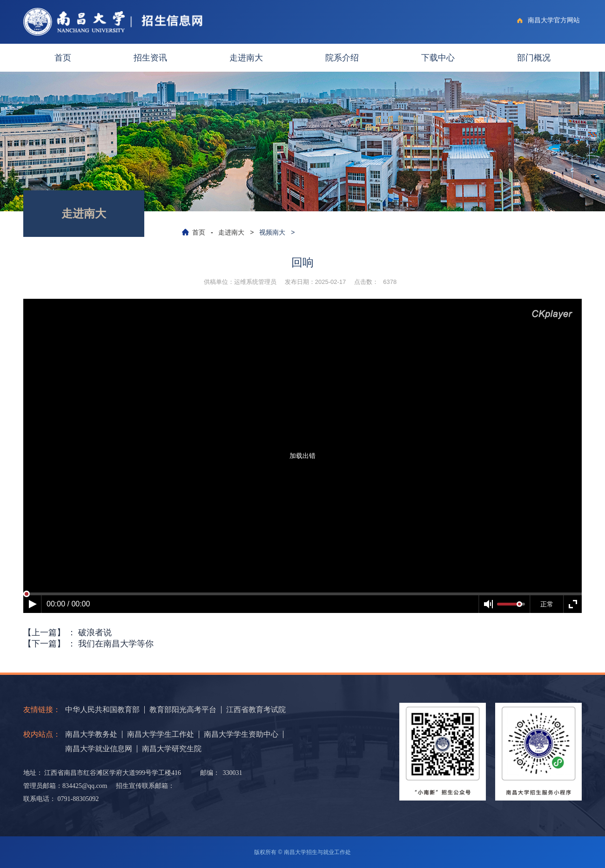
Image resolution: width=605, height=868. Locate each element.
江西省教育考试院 (256, 710)
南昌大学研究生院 (172, 749)
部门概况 (534, 58)
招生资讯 (150, 58)
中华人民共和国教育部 (102, 710)
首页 (63, 58)
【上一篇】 (67, 632)
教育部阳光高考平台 (183, 710)
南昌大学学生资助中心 (241, 734)
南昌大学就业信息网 (99, 749)
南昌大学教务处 (91, 734)
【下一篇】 (88, 644)
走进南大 (246, 58)
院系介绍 (342, 58)
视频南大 (272, 232)
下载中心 (438, 58)
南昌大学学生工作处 (161, 734)
